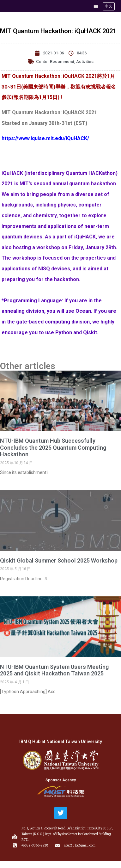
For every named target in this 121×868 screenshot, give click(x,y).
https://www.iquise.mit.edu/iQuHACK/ (45, 138)
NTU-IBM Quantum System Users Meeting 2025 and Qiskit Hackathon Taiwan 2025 (54, 670)
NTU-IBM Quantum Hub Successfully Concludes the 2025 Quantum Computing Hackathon (53, 447)
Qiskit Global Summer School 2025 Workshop (59, 560)
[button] (96, 6)
